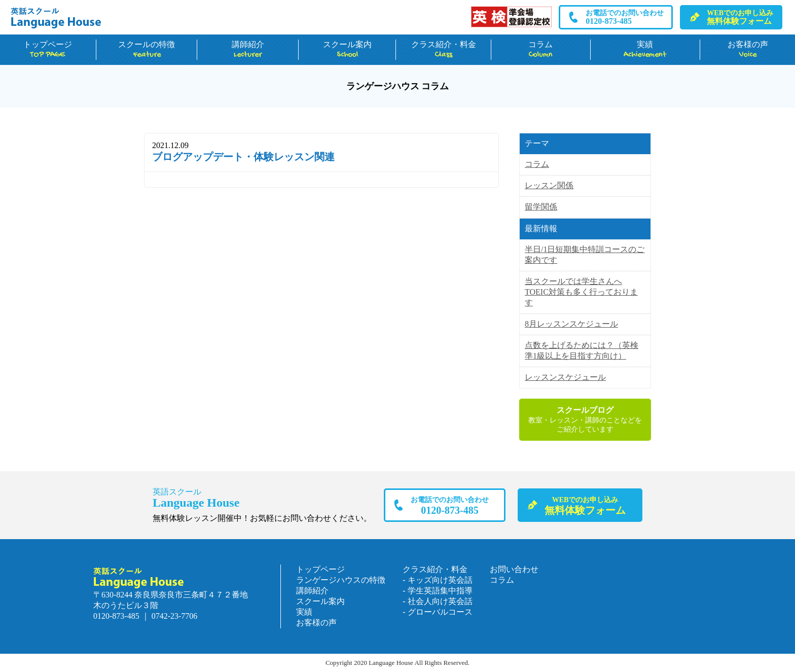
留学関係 (541, 207)
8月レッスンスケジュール (571, 324)
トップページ (48, 50)
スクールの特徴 (147, 50)
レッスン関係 (549, 185)
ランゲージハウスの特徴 (341, 580)
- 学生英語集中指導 (437, 591)
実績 (645, 50)
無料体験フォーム (740, 17)
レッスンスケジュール (565, 377)
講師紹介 (248, 50)
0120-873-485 (625, 17)
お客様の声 (748, 50)
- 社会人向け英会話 (437, 601)
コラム (541, 50)
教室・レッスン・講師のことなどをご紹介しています (585, 419)
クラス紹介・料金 (443, 50)
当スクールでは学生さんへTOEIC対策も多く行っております (581, 292)
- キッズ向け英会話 (437, 580)
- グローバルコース (437, 612)
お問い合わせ (514, 569)
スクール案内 (347, 50)
